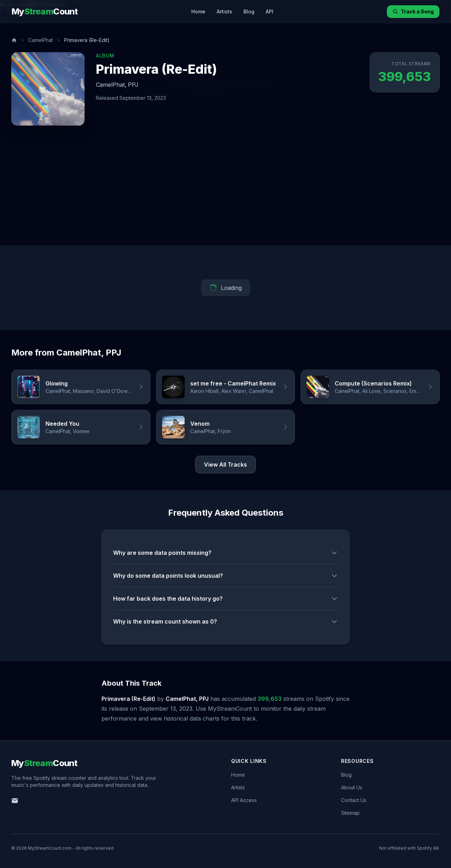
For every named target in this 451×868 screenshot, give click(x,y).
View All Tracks (225, 465)
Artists (224, 11)
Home (198, 11)
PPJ (133, 85)
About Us (352, 787)
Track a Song (413, 11)
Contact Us (354, 800)
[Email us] (15, 801)
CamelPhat (41, 40)
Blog (249, 11)
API (270, 11)
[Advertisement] (225, 193)
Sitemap (350, 813)
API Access (244, 800)
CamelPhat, (111, 85)
